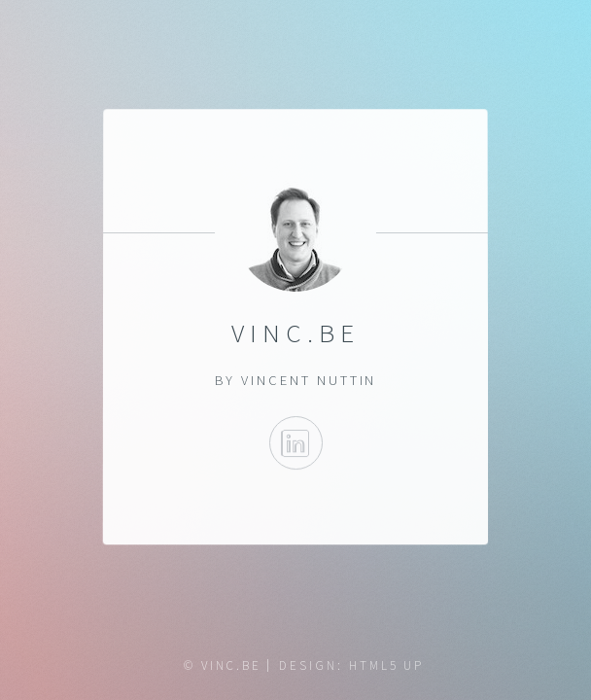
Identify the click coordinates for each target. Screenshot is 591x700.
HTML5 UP (386, 665)
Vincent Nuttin (309, 380)
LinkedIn (295, 443)
